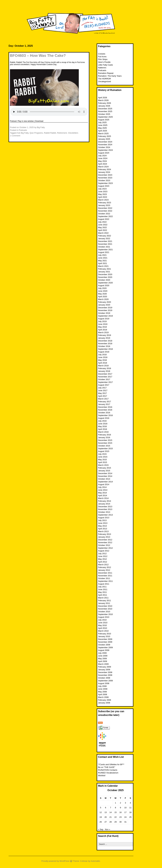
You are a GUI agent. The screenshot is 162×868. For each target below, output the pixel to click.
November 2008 (105, 675)
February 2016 (105, 435)
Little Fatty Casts (105, 65)
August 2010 (104, 617)
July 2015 (102, 454)
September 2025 (105, 117)
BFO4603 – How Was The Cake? (38, 55)
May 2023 (102, 194)
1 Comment (15, 136)
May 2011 (102, 592)
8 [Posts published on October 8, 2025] (115, 808)
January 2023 (104, 205)
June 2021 (103, 258)
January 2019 (104, 338)
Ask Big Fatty (23, 133)
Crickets (102, 54)
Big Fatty (41, 127)
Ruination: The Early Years (110, 76)
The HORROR (104, 79)
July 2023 (102, 189)
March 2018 (103, 366)
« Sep (101, 829)
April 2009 (103, 661)
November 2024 (105, 145)
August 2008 (104, 683)
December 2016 (105, 407)
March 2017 (103, 399)
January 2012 (104, 570)
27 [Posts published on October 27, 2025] (106, 822)
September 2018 (105, 349)
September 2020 (105, 283)
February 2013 (105, 534)
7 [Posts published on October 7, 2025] (111, 808)
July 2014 (102, 487)
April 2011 (103, 595)
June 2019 (103, 324)
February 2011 (105, 600)
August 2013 (104, 518)
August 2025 (104, 120)
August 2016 (104, 418)
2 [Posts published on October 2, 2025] (120, 803)
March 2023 (103, 200)
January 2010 (104, 636)
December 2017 (105, 374)
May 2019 (102, 327)
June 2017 (103, 390)
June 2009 (103, 656)
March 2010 (103, 631)
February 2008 (105, 700)
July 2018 (102, 355)
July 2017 (102, 388)
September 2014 (105, 482)
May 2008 (102, 692)
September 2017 (105, 382)
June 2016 (103, 424)
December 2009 (105, 639)
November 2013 (105, 509)
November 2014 (105, 476)
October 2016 (104, 413)
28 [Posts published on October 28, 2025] (110, 822)
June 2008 (103, 689)
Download (39, 121)
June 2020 (103, 291)
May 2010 (102, 625)
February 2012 (105, 567)
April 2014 (103, 495)
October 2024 (104, 147)
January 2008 (104, 703)
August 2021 (104, 252)
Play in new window (26, 121)
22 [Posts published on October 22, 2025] (115, 817)
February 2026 (105, 103)
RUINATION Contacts (108, 770)
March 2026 (103, 100)
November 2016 (105, 410)
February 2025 (105, 136)
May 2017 (102, 393)
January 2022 (104, 238)
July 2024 (102, 156)
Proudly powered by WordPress (55, 861)
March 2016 (103, 432)
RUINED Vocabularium (108, 773)
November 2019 (105, 310)
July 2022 (102, 222)
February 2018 (105, 368)
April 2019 (103, 330)
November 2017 (105, 377)
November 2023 (105, 178)
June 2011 (103, 589)
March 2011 (103, 598)
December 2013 (105, 507)
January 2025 (104, 139)
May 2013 (102, 526)
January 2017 (104, 404)
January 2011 (104, 603)
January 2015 (104, 471)
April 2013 (103, 529)
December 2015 (105, 440)
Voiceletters (73, 133)
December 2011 (105, 573)
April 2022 (103, 230)
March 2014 (103, 498)
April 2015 (103, 462)
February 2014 (105, 501)
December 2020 (105, 274)
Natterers (102, 68)
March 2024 (103, 167)
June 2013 (103, 523)
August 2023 (104, 186)
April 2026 (103, 98)
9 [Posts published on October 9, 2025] (120, 808)
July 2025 (102, 122)
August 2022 (104, 219)
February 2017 (105, 402)
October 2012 (104, 545)
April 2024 (103, 164)
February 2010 (105, 634)
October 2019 (104, 313)
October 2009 (104, 645)
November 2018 (105, 344)
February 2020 (105, 302)
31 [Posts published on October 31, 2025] (125, 822)
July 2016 (102, 421)
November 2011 (105, 576)
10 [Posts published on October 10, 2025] (125, 808)
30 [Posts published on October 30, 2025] (120, 822)
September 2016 (105, 415)
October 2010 (104, 612)
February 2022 (105, 236)
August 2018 (104, 352)
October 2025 (104, 114)
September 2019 (105, 316)
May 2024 (102, 161)
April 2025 (103, 131)
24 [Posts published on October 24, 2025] (125, 817)
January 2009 (104, 670)
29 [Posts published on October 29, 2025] (115, 822)
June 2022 (103, 225)
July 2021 (102, 255)
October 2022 (104, 214)
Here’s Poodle (104, 62)
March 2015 (103, 465)
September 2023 (105, 183)
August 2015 (104, 451)
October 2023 (104, 180)
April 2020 (103, 297)
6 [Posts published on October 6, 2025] (106, 808)
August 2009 (104, 650)
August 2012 (104, 551)
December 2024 (105, 142)
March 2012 (103, 565)
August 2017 (104, 385)
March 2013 (103, 531)
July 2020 (102, 288)
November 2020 (105, 277)
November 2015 (105, 443)
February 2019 (105, 335)
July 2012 (102, 554)
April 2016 (103, 429)
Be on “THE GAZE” (107, 767)
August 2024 (104, 153)
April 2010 (103, 628)
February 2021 (105, 269)
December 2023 (105, 175)
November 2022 (105, 211)
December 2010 (105, 606)
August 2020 (104, 285)
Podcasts (23, 130)
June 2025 (103, 125)
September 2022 (105, 216)
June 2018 (103, 357)
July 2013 (102, 520)
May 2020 (102, 294)
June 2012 (103, 556)
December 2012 (105, 540)
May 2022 (102, 227)
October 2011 (104, 578)
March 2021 (103, 266)
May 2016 (102, 426)
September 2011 (105, 581)
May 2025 (102, 128)
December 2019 (105, 308)
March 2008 (103, 697)
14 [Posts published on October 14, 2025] (110, 812)
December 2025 (105, 109)
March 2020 (103, 299)
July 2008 (102, 686)
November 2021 (105, 244)
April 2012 (103, 562)
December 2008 (105, 672)
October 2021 (104, 247)
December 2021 (105, 241)
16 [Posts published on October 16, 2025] (120, 812)
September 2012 (105, 548)
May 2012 (102, 559)
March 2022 (103, 233)
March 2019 (103, 332)
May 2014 (102, 493)
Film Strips (103, 59)
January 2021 (104, 272)
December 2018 (105, 341)
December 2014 (105, 473)
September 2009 (105, 647)
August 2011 (104, 584)
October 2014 (104, 479)
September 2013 (105, 515)
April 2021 (103, 263)
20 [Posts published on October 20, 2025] (106, 817)
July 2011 (102, 587)
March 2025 (103, 133)
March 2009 (103, 664)
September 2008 (105, 681)
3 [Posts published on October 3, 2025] (125, 803)
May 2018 (102, 360)
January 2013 (104, 537)
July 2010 (102, 620)
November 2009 (105, 642)
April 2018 (103, 363)
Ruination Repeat (106, 73)
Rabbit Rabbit (50, 133)
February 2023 (105, 203)
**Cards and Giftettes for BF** (111, 764)
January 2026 (104, 106)
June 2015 (103, 457)
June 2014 (103, 490)
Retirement (62, 133)
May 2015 (102, 460)
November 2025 (105, 111)
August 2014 (104, 484)
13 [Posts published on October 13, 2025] (106, 812)
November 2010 (105, 609)
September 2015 (105, 449)
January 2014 (104, 504)
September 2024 (105, 150)
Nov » (108, 829)
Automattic (95, 861)
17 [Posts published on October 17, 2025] (125, 812)
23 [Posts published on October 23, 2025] (120, 817)
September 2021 (105, 250)
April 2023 (103, 197)
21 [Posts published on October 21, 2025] (110, 817)
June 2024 (103, 158)
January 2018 (104, 371)
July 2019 (102, 321)
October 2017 (104, 379)
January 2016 (104, 437)
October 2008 (104, 678)
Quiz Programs (36, 133)
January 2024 (104, 172)
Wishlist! (102, 776)
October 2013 (104, 512)
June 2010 (103, 623)
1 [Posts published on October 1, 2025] (115, 803)
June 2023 (103, 192)
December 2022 (105, 208)
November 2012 (105, 542)
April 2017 (103, 396)
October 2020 (104, 280)
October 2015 (104, 446)
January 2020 (104, 305)
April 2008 (103, 694)
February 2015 (105, 468)
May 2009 (102, 659)
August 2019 (104, 319)
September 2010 (105, 614)
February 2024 (105, 169)
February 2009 (105, 667)
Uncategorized (104, 81)
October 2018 (104, 346)
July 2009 (102, 653)
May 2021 (102, 261)
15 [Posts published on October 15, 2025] (115, 812)
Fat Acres (102, 57)
